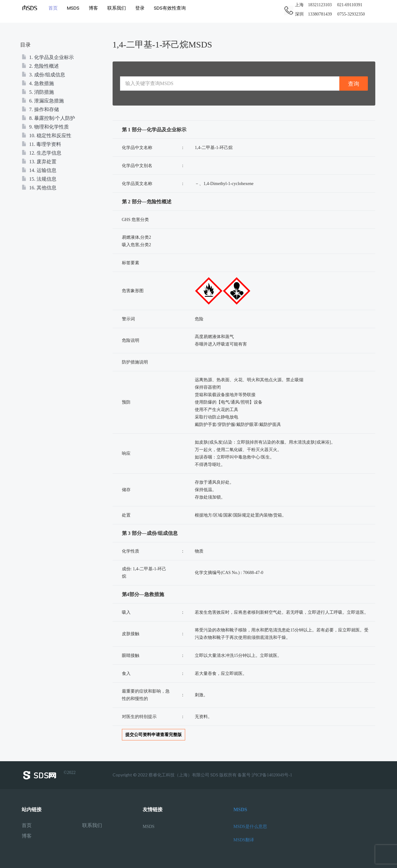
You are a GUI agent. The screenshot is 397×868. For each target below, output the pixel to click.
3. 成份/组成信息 (43, 75)
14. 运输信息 (39, 170)
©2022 (49, 775)
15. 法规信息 (39, 179)
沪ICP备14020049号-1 (272, 775)
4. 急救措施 (38, 83)
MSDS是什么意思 (250, 827)
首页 (54, 8)
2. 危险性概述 (40, 66)
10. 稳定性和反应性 (47, 136)
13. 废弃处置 (39, 162)
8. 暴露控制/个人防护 (48, 118)
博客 (95, 8)
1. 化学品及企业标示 (48, 57)
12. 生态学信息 (42, 153)
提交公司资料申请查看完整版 (154, 735)
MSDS (74, 8)
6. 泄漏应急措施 (43, 101)
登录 (141, 8)
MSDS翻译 (244, 840)
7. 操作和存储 (40, 109)
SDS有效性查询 (171, 8)
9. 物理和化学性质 (45, 127)
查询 (354, 84)
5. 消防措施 (38, 92)
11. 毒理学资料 (41, 144)
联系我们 (118, 8)
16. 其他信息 (39, 188)
